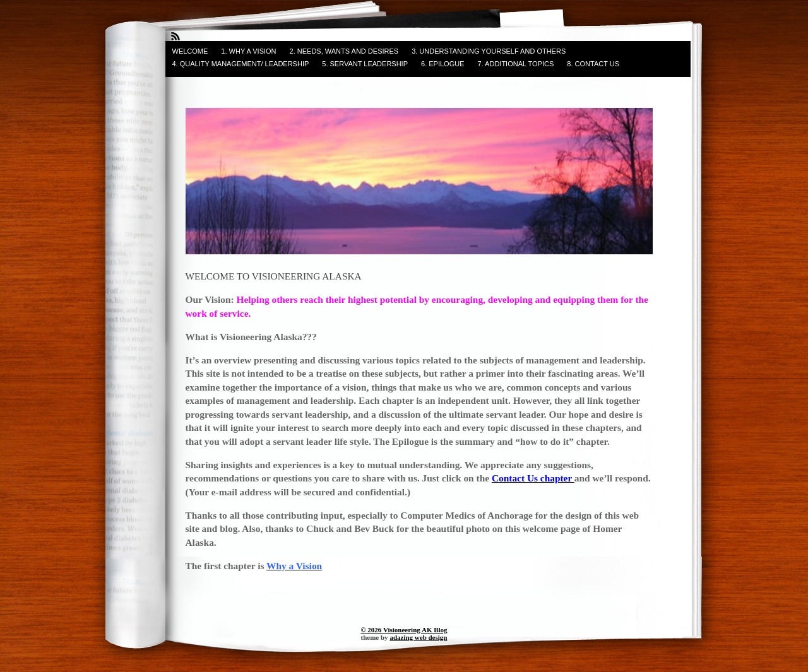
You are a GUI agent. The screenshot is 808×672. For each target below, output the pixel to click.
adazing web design (418, 637)
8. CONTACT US (593, 64)
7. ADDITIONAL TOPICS (516, 64)
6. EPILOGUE (443, 64)
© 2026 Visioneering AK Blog (404, 630)
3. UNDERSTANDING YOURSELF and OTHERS (489, 51)
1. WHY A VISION (248, 51)
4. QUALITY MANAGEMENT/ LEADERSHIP (241, 64)
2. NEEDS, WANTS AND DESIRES (344, 51)
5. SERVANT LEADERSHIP (365, 64)
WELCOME (190, 51)
